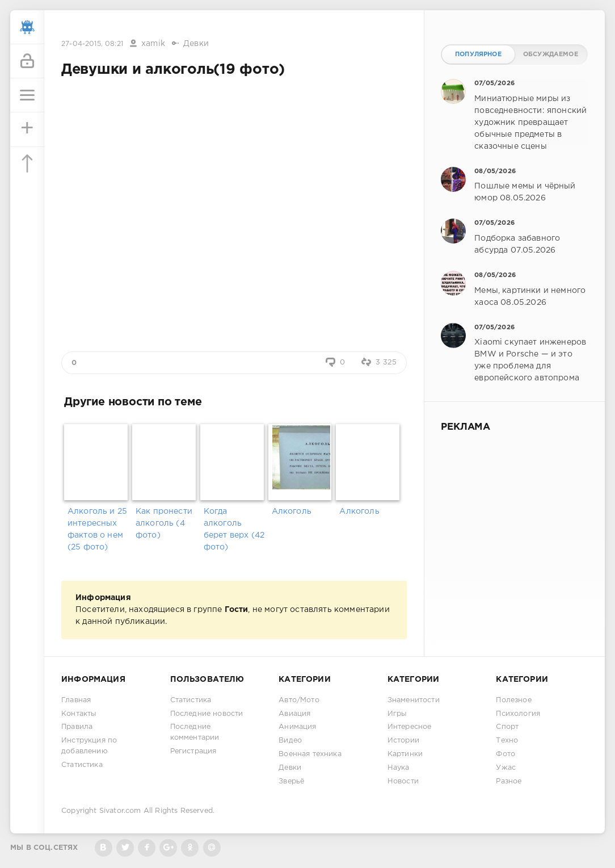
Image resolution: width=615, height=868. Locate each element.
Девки (196, 44)
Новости (403, 781)
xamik (153, 44)
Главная (76, 700)
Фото (506, 754)
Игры (397, 714)
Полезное (513, 700)
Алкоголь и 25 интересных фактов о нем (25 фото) (97, 529)
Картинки (405, 754)
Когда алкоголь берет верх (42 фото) (234, 529)
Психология (518, 714)
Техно (507, 741)
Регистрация (193, 751)
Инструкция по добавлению (89, 746)
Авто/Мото (299, 700)
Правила (77, 727)
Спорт (507, 727)
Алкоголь (292, 511)
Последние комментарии (195, 732)
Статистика (82, 765)
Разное (509, 781)
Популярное (478, 54)
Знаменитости (414, 700)
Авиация (294, 714)
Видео (290, 741)
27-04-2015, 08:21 (92, 44)
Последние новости (207, 714)
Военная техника (310, 754)
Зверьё (291, 781)
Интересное (410, 727)
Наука (399, 768)
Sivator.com (120, 811)
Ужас (506, 768)
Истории (403, 741)
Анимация (297, 727)
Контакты (79, 714)
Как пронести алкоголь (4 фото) (164, 523)
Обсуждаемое (551, 54)
